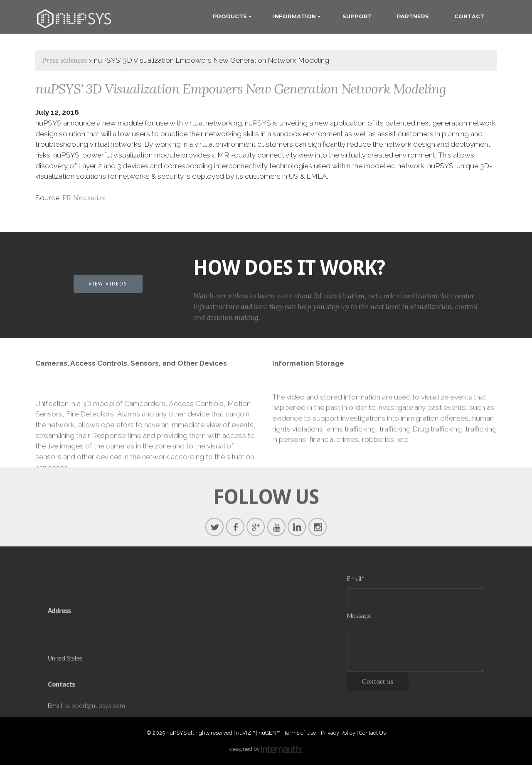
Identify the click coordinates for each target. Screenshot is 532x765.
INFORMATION (294, 16)
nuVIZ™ (245, 733)
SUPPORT (357, 16)
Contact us (378, 685)
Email (354, 580)
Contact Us (372, 733)
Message (359, 617)
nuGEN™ (269, 733)
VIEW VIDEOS (108, 284)
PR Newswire (84, 198)
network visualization (403, 302)
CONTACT (469, 16)
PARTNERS (413, 16)
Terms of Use (300, 733)
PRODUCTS (230, 16)
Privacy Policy (338, 733)
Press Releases (64, 60)
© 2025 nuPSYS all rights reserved (189, 733)
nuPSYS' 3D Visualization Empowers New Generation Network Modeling (241, 89)
